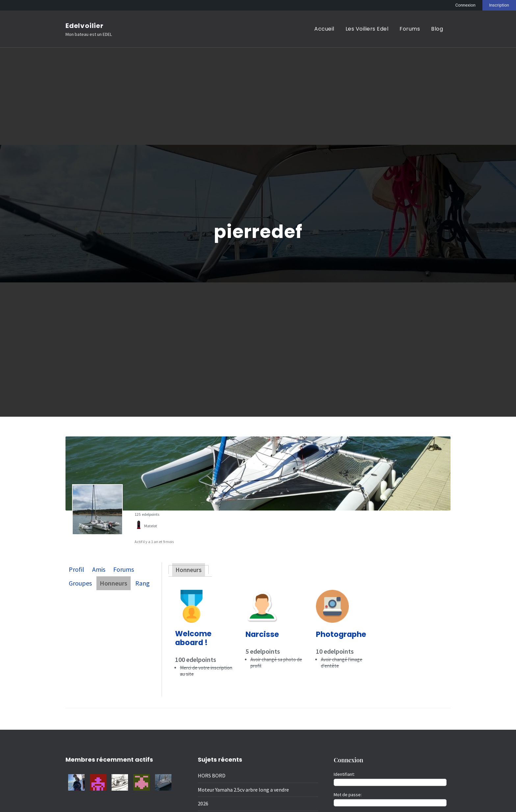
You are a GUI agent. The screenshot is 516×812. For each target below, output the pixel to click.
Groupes (80, 583)
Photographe (341, 634)
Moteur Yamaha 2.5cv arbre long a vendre (243, 789)
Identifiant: (344, 774)
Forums (410, 29)
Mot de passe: (348, 794)
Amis (99, 569)
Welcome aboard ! (193, 638)
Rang (142, 583)
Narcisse (262, 634)
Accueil (324, 29)
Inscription (499, 5)
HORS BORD (212, 775)
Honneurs (114, 583)
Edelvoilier (85, 26)
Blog (437, 29)
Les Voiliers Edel (367, 29)
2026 (203, 803)
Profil (77, 569)
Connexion (465, 5)
